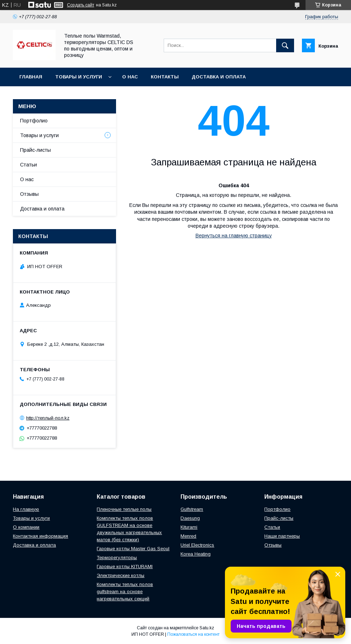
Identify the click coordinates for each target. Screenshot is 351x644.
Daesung (190, 518)
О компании (26, 527)
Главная (31, 77)
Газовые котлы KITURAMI (125, 566)
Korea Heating (196, 554)
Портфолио (34, 121)
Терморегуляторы (117, 558)
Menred (188, 536)
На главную (26, 509)
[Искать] (285, 45)
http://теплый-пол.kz (48, 418)
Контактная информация (40, 536)
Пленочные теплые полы (124, 509)
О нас (130, 77)
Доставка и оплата (219, 77)
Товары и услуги (79, 77)
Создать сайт (81, 5)
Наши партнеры (282, 536)
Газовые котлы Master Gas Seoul (133, 549)
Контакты (165, 77)
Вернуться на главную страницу (234, 236)
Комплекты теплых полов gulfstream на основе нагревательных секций (125, 592)
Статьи (28, 165)
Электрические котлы (121, 575)
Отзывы (29, 194)
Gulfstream (192, 509)
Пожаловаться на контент (193, 634)
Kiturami (189, 527)
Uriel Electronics (197, 545)
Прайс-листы (35, 150)
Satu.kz (207, 628)
